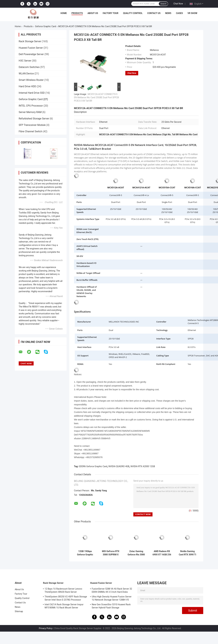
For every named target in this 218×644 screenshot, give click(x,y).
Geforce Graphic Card (45, 26)
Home (64, 13)
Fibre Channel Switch (30, 131)
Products (77, 13)
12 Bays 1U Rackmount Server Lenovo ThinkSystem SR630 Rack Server (63, 590)
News (168, 13)
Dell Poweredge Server (31, 54)
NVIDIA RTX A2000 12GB (143, 466)
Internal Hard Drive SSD (32, 93)
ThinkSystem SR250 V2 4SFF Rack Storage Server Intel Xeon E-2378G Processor (66, 598)
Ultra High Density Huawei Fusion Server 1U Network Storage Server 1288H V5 (112, 598)
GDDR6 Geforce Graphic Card (93, 466)
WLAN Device (26, 74)
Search (163, 4)
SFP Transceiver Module (32, 125)
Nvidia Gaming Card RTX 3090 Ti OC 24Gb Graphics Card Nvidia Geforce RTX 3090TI (187, 553)
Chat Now (178, 4)
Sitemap (19, 611)
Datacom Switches (29, 67)
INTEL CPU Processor (31, 106)
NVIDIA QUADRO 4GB (119, 466)
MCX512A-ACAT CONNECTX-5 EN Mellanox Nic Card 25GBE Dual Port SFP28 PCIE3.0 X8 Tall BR (96, 97)
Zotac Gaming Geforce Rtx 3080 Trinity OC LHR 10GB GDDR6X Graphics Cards (136, 553)
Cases (179, 13)
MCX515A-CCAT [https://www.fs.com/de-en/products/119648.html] (167, 187)
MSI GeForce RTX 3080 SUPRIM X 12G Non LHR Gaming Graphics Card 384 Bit (111, 553)
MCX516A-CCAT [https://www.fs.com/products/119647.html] (193, 187)
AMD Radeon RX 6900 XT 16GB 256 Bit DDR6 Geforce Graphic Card (162, 553)
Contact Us (154, 13)
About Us (93, 13)
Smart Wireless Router (31, 80)
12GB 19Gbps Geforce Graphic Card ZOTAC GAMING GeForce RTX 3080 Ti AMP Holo (85, 553)
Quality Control (133, 13)
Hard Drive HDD (27, 86)
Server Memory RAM (30, 112)
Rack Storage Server (30, 41)
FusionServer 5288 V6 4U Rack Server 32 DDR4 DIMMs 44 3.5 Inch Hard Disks (112, 590)
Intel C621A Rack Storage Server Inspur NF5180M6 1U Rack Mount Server (64, 606)
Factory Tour (111, 13)
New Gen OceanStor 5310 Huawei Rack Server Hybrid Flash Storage (111, 606)
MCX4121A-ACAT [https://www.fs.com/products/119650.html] (141, 187)
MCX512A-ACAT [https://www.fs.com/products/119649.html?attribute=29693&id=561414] (116, 187)
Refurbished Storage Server (34, 119)
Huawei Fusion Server (31, 48)
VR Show (192, 13)
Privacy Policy (46, 628)
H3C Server (25, 61)
